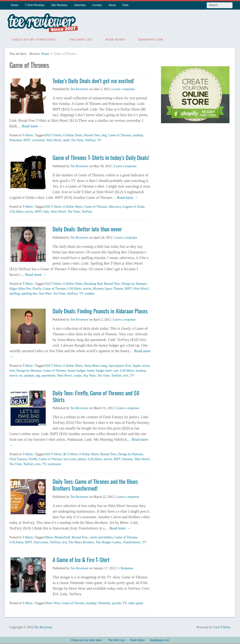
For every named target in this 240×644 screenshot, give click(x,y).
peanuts (29, 375)
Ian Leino (70, 458)
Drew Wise (53, 602)
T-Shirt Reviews (35, 5)
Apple (136, 365)
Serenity (127, 458)
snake (78, 375)
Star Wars (45, 293)
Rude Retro (115, 39)
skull (66, 139)
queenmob (49, 375)
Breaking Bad (93, 283)
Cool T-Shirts (222, 626)
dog (104, 134)
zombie (90, 293)
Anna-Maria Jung (95, 365)
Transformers (132, 541)
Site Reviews (59, 5)
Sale (46, 211)
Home (15, 5)
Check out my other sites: (34, 39)
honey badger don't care (103, 370)
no (21, 375)
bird (12, 370)
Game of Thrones (120, 134)
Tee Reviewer (79, 88)
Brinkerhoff (62, 536)
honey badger (77, 370)
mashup (138, 134)
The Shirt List (81, 39)
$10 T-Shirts (54, 134)
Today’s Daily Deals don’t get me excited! (93, 80)
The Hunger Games (109, 541)
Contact (97, 5)
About (112, 5)
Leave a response (124, 88)
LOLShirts (16, 211)
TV (99, 139)
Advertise (80, 5)
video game (136, 602)
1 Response (126, 567)
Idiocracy (115, 206)
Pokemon (16, 139)
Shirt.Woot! (54, 139)
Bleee (49, 536)
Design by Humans (134, 283)
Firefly (37, 288)
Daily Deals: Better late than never (87, 228)
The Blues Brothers (81, 541)
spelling (15, 293)
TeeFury (90, 139)
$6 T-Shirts (71, 453)
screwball (38, 139)
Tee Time (77, 139)
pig (38, 375)
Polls (125, 5)
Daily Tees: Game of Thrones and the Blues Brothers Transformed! (95, 484)
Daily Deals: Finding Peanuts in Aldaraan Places (100, 310)
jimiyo (82, 458)
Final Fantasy (18, 458)
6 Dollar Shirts (73, 134)
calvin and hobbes (101, 536)
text (126, 375)
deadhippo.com (151, 39)
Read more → (32, 125)
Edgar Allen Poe (20, 288)
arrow (146, 365)
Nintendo (104, 602)
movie (29, 211)
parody (116, 602)
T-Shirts (28, 134)
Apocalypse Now (120, 365)
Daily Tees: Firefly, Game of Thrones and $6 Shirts (96, 395)
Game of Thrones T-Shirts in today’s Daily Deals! (101, 156)
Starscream (41, 541)
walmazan (54, 463)
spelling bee (29, 293)
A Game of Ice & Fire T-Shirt (81, 559)
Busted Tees (92, 134)
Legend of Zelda (133, 206)
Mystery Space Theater (108, 288)
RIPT (27, 139)
